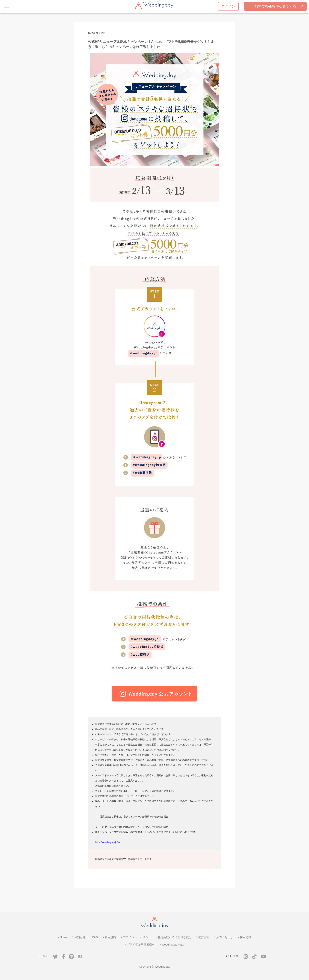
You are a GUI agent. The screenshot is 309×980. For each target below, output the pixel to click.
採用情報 (245, 937)
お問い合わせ (224, 937)
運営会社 (203, 937)
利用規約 (110, 937)
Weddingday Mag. (172, 945)
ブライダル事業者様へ (140, 945)
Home (63, 937)
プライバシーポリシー (136, 937)
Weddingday (162, 967)
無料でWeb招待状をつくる (279, 6)
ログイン (228, 6)
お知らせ (79, 937)
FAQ (94, 937)
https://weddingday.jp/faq (108, 842)
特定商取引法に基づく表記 (173, 937)
